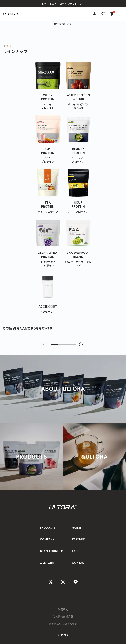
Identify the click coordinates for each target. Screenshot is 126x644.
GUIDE (77, 528)
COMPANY (47, 539)
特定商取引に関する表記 (63, 624)
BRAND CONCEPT (52, 551)
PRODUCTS (48, 528)
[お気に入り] (103, 14)
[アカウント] (94, 14)
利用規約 (63, 609)
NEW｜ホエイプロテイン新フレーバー (63, 4)
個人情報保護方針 (63, 617)
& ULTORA (47, 563)
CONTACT (79, 563)
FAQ (75, 551)
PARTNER (78, 539)
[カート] (112, 14)
